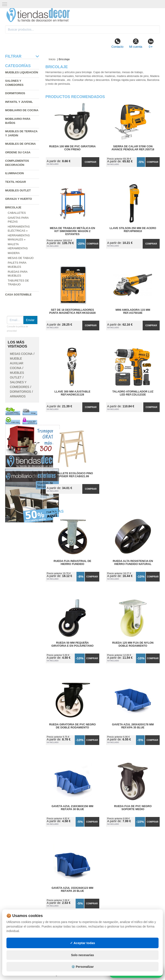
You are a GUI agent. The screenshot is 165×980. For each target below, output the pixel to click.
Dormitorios (15, 93)
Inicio (52, 59)
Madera (14, 253)
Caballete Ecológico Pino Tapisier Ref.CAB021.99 (73, 475)
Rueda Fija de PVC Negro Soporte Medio (133, 808)
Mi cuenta (136, 43)
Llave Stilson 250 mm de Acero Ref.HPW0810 (133, 230)
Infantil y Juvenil (19, 102)
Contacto (117, 43)
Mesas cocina (21, 354)
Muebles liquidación (22, 72)
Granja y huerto (19, 199)
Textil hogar (16, 182)
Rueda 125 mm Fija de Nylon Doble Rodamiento (133, 644)
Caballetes (17, 213)
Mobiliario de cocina (22, 110)
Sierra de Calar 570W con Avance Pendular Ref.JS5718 (133, 148)
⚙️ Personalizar (82, 967)
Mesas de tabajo (21, 258)
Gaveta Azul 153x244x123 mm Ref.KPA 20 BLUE (72, 889)
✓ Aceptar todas (83, 943)
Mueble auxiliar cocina (17, 363)
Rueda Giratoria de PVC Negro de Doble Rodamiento (73, 726)
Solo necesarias (83, 955)
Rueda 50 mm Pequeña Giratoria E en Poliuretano (72, 644)
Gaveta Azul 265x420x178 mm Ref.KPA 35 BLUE (133, 726)
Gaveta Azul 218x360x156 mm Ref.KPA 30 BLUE (72, 808)
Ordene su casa (18, 152)
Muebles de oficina (20, 144)
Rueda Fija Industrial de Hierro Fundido (73, 563)
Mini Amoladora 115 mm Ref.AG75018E (133, 311)
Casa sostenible (18, 295)
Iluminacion (15, 173)
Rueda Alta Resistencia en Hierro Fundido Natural (133, 563)
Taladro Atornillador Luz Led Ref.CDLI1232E (133, 393)
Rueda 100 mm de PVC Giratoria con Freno (73, 148)
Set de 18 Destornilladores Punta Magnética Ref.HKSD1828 (72, 311)
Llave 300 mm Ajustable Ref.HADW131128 (73, 393)
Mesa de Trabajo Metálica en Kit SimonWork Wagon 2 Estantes (72, 231)
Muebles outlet (18, 190)
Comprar (90, 162)
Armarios (18, 396)
